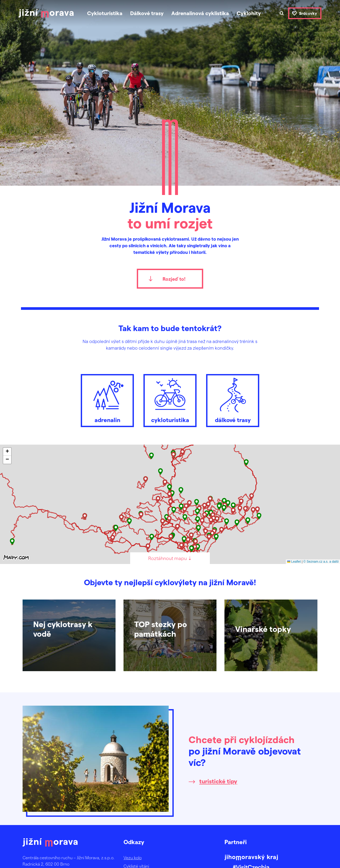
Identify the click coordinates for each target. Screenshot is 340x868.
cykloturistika (170, 399)
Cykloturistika (105, 13)
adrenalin (107, 399)
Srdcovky (308, 13)
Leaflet (294, 562)
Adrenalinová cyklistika (200, 13)
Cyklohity (249, 13)
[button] (246, 463)
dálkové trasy (233, 399)
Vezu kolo (133, 858)
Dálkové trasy (147, 13)
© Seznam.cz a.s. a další (321, 562)
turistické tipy (218, 781)
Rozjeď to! (174, 279)
